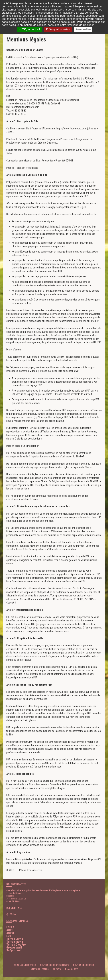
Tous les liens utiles (25, 965)
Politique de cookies (83, 965)
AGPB (10, 930)
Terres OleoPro (16, 945)
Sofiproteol (13, 950)
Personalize (83, 29)
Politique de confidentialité (54, 965)
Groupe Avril (14, 948)
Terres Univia (15, 939)
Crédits (57, 969)
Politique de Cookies (81, 25)
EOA (9, 936)
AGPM (10, 933)
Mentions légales (40, 969)
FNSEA (10, 927)
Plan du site (71, 969)
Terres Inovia (15, 942)
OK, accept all (29, 29)
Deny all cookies (58, 29)
